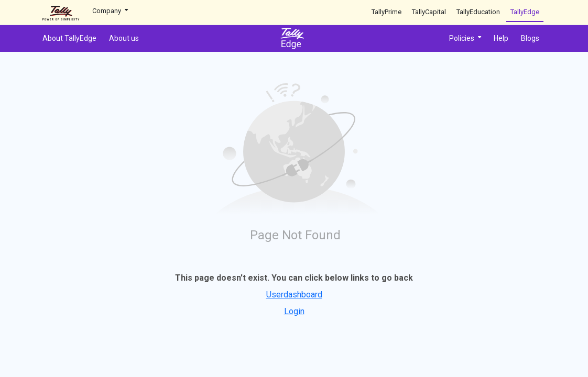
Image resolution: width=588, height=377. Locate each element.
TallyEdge (525, 12)
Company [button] (110, 11)
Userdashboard (294, 295)
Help (501, 38)
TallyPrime (386, 12)
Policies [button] (465, 38)
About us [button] (124, 38)
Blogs (530, 38)
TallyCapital (429, 12)
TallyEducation (478, 12)
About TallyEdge (69, 38)
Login (294, 311)
